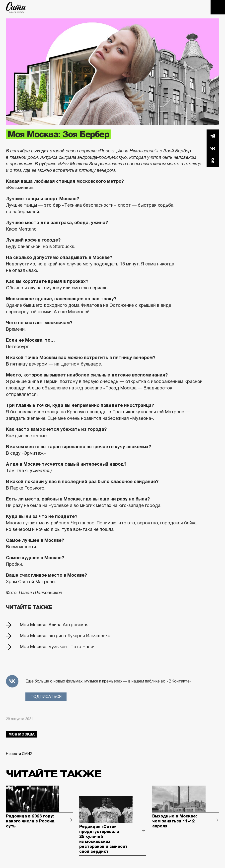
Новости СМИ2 (19, 754)
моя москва (22, 734)
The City (16, 7)
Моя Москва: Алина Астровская (54, 625)
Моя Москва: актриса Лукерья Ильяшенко (65, 636)
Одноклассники (213, 161)
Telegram (213, 136)
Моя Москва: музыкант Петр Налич (58, 647)
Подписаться (46, 697)
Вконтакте (213, 148)
